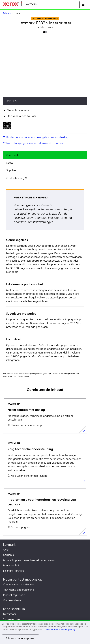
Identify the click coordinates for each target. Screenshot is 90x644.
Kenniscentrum (14, 609)
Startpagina (43, 4)
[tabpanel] (45, 277)
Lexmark (9, 545)
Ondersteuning (17, 178)
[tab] (45, 155)
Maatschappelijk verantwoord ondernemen (29, 560)
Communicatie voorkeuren (19, 584)
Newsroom (10, 614)
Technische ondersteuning (19, 590)
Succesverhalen (12, 619)
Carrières (8, 555)
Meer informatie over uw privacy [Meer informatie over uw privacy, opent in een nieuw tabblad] (60, 629)
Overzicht (12, 155)
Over (6, 550)
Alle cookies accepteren (20, 638)
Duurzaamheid (12, 565)
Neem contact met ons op (23, 579)
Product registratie (14, 595)
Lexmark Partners (13, 571)
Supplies (11, 170)
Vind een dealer (12, 600)
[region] (45, 632)
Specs (10, 163)
